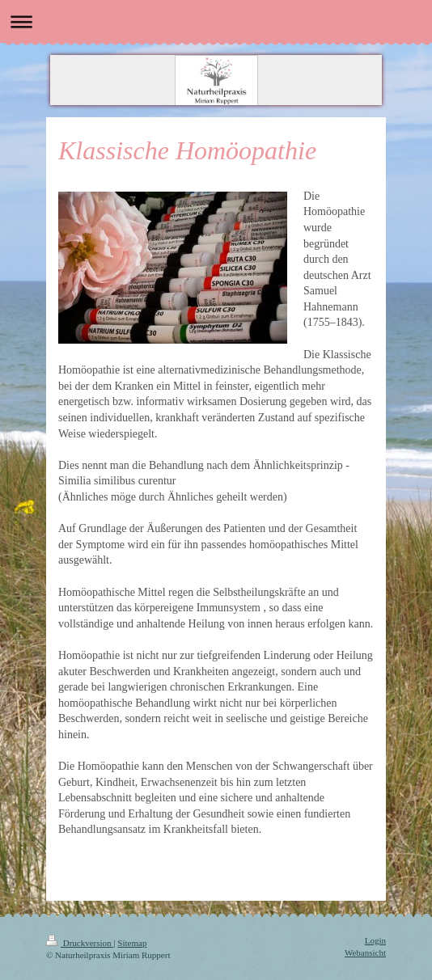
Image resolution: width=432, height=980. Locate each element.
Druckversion (80, 943)
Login (375, 940)
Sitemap (132, 943)
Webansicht (365, 953)
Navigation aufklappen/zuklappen (216, 21)
